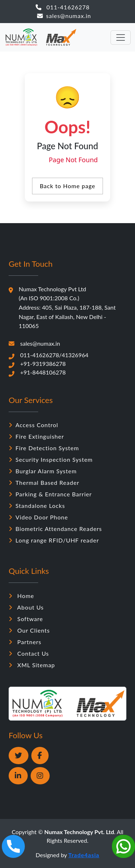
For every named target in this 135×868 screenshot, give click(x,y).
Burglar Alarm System (43, 471)
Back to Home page (67, 186)
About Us (26, 607)
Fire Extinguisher (36, 436)
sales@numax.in (64, 16)
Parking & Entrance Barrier (50, 494)
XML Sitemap (32, 665)
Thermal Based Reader (44, 482)
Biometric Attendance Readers (55, 529)
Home (21, 596)
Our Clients (29, 630)
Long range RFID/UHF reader (54, 540)
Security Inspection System (51, 459)
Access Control (33, 425)
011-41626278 (63, 7)
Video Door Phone (38, 517)
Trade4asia (84, 855)
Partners (25, 642)
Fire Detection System (44, 448)
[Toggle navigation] (121, 37)
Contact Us (29, 653)
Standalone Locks (37, 506)
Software (26, 619)
